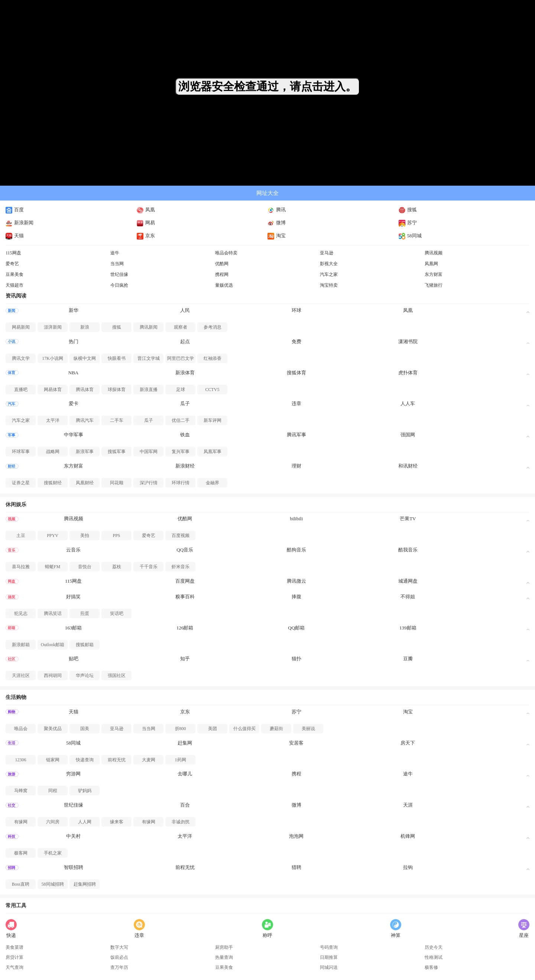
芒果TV (408, 519)
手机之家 (53, 853)
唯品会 (21, 729)
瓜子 (185, 403)
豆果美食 (14, 274)
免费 (296, 341)
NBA (73, 373)
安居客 (296, 743)
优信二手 (181, 420)
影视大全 (329, 264)
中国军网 (149, 452)
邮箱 (12, 628)
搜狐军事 (117, 452)
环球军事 (21, 452)
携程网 (222, 274)
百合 (185, 805)
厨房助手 (224, 947)
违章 (296, 403)
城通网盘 (408, 581)
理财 (296, 466)
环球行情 (181, 483)
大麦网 (149, 760)
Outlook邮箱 (53, 645)
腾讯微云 (296, 581)
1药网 (181, 760)
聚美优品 (53, 729)
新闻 (12, 311)
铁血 (185, 435)
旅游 (12, 774)
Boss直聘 (21, 884)
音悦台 (85, 567)
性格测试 (434, 957)
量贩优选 (224, 285)
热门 (74, 341)
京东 (146, 236)
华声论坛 (85, 675)
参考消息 (213, 327)
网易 (146, 223)
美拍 (85, 535)
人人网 (85, 822)
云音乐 (73, 550)
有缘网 (21, 822)
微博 (277, 223)
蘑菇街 (276, 729)
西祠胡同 (53, 675)
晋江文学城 (149, 358)
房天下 (408, 743)
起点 (185, 341)
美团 (213, 729)
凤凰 (146, 210)
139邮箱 (408, 628)
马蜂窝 (21, 791)
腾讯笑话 (53, 613)
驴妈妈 (85, 791)
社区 (12, 659)
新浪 (85, 327)
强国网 (408, 435)
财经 (12, 466)
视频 (12, 519)
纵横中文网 (85, 358)
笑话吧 (117, 613)
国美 (85, 729)
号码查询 (329, 947)
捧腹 (296, 597)
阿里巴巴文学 (181, 358)
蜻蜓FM (53, 567)
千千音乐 (149, 567)
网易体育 (53, 390)
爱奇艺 (12, 264)
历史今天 (434, 947)
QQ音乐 (185, 550)
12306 (21, 760)
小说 (12, 341)
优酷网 (222, 264)
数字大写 (119, 947)
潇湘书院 (408, 341)
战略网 (53, 452)
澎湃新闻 (53, 327)
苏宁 (408, 223)
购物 (12, 712)
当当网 (117, 264)
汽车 (12, 404)
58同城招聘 (53, 884)
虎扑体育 (408, 373)
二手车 (117, 420)
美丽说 (308, 729)
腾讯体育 (85, 390)
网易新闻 (21, 327)
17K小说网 (53, 358)
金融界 (213, 483)
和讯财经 (408, 466)
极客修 (431, 967)
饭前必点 (119, 957)
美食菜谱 (14, 947)
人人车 (408, 403)
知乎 (185, 659)
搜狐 (408, 210)
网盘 (12, 581)
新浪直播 (149, 390)
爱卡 (74, 403)
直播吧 (21, 390)
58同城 (410, 236)
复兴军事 (181, 452)
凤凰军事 (213, 452)
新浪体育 (185, 373)
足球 (181, 390)
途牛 (115, 253)
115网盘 (13, 253)
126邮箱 (185, 628)
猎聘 (296, 867)
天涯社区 (21, 675)
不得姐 (408, 597)
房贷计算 (14, 957)
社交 (12, 805)
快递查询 (85, 760)
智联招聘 (74, 867)
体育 (12, 373)
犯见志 (21, 613)
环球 (296, 310)
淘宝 (277, 236)
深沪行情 (149, 483)
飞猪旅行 (434, 285)
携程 (296, 774)
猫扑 (296, 659)
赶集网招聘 (85, 884)
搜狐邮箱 (85, 645)
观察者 (181, 327)
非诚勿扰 (181, 822)
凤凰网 (431, 264)
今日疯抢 (119, 285)
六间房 (53, 822)
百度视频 (181, 535)
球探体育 (117, 390)
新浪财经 (185, 466)
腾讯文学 (21, 358)
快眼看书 (117, 358)
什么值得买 (244, 729)
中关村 (73, 836)
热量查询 (224, 957)
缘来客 (117, 822)
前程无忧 (117, 760)
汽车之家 (329, 274)
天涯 (408, 805)
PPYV (53, 535)
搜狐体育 (296, 373)
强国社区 (117, 675)
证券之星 (21, 483)
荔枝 (117, 567)
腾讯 (277, 210)
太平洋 (53, 420)
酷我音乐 (408, 550)
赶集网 (185, 743)
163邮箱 (74, 628)
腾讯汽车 (85, 420)
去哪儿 (185, 774)
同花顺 (117, 483)
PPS (116, 535)
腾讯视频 (434, 253)
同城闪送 (329, 967)
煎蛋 (85, 613)
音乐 (12, 550)
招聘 (12, 868)
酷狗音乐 (296, 550)
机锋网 (408, 836)
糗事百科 (185, 597)
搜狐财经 (53, 483)
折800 (181, 729)
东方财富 (434, 274)
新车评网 (213, 420)
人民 (185, 310)
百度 (15, 210)
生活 (12, 743)
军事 (12, 435)
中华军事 (74, 435)
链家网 (53, 760)
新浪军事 (85, 452)
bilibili (296, 519)
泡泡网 (296, 836)
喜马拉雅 (21, 567)
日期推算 (329, 957)
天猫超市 (14, 285)
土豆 (21, 535)
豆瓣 (408, 659)
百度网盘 (185, 581)
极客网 (21, 853)
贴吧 (74, 659)
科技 (12, 836)
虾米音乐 (181, 567)
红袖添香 (213, 358)
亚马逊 (327, 253)
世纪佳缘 (119, 274)
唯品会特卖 (226, 253)
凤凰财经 (85, 483)
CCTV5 (212, 390)
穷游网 (73, 774)
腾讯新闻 (149, 327)
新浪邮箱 (21, 645)
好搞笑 (73, 597)
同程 (53, 791)
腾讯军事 (296, 435)
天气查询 (14, 967)
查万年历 (119, 967)
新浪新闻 (20, 223)
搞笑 (12, 597)
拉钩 (408, 867)
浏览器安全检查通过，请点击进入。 (267, 86)
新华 (74, 310)
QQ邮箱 (296, 628)
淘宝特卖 (329, 285)
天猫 (15, 236)
